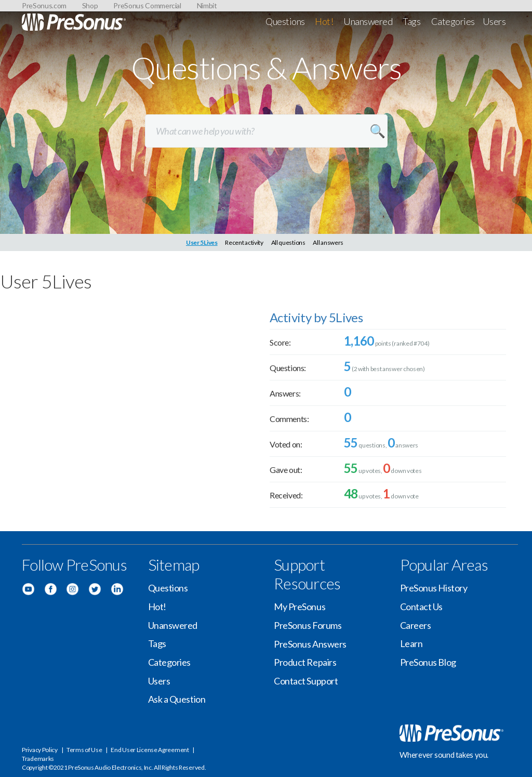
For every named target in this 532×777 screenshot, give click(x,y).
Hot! (324, 21)
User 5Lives (202, 242)
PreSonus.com (44, 5)
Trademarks (38, 759)
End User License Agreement (150, 750)
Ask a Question (177, 699)
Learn (411, 643)
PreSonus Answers (310, 644)
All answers (328, 242)
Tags (411, 21)
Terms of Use (84, 750)
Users (494, 21)
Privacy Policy (40, 750)
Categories (453, 21)
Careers (416, 625)
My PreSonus (300, 607)
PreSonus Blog (428, 662)
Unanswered (368, 21)
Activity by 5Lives (316, 317)
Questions (285, 21)
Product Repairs (305, 662)
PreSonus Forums (308, 625)
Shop (90, 5)
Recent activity (244, 242)
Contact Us (422, 607)
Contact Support (306, 681)
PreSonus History (434, 588)
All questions (288, 242)
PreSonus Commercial (147, 5)
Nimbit (207, 5)
